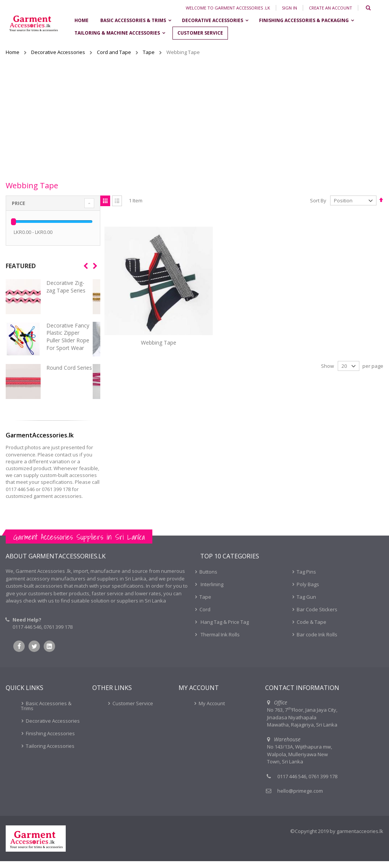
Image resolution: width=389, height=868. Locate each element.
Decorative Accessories (59, 52)
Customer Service (133, 710)
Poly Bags (308, 591)
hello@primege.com (300, 798)
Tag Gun (306, 604)
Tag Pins (306, 579)
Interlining (211, 591)
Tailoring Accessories (50, 753)
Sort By (318, 200)
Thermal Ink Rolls (220, 641)
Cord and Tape (115, 52)
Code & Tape (312, 629)
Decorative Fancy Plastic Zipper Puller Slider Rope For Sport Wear (68, 337)
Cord (205, 616)
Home (13, 52)
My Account (212, 710)
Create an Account (330, 8)
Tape (149, 52)
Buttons (208, 579)
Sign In (289, 8)
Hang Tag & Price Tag (224, 629)
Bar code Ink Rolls (317, 641)
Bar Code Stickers (317, 616)
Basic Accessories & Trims (46, 713)
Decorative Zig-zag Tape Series (66, 287)
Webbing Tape (148, 320)
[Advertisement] (194, 117)
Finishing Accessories (50, 740)
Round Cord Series (69, 368)
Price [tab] (18, 203)
